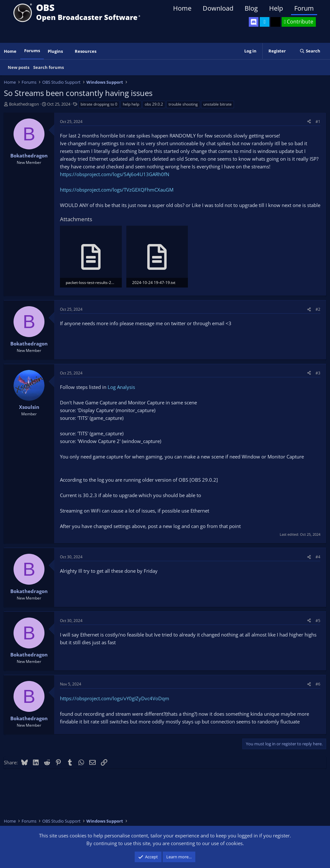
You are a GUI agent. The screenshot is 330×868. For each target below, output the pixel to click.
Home (182, 8)
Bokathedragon (24, 104)
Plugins (55, 51)
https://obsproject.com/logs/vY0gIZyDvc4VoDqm (115, 698)
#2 (318, 309)
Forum (304, 8)
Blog (251, 8)
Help (276, 8)
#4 (318, 557)
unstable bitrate (218, 104)
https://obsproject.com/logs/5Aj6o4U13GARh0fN (115, 174)
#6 (318, 684)
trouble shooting (183, 104)
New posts (19, 67)
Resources (86, 51)
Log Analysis (121, 387)
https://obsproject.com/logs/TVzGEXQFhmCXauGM (117, 190)
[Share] (309, 122)
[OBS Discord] (254, 22)
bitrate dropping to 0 (99, 104)
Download (218, 8)
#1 (318, 122)
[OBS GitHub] (276, 22)
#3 (318, 373)
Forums (32, 51)
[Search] (310, 51)
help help (131, 104)
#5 (318, 621)
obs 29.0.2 (154, 104)
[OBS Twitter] (265, 22)
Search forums (49, 67)
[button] (67, 51)
